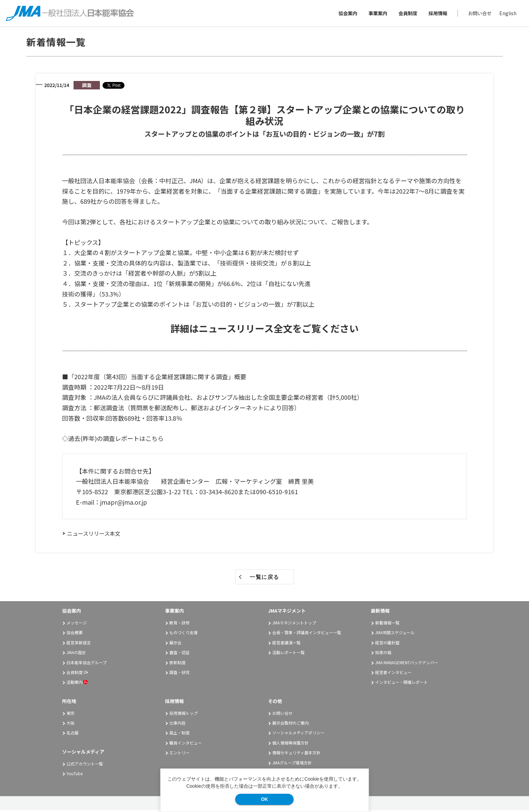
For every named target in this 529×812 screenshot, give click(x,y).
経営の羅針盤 (387, 645)
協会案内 (347, 14)
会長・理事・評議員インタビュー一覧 (307, 634)
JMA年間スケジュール (395, 634)
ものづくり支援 (184, 634)
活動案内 (77, 684)
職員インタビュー (186, 745)
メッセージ (77, 625)
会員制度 (407, 14)
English (507, 14)
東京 (71, 715)
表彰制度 (177, 664)
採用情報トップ (184, 715)
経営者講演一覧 (286, 645)
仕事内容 (177, 725)
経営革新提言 (79, 645)
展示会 (175, 645)
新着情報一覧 (387, 625)
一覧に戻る (264, 579)
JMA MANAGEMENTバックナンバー (407, 664)
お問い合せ (479, 14)
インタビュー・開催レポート (401, 684)
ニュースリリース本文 (94, 535)
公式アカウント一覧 (85, 765)
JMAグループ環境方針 (292, 764)
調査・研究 (179, 674)
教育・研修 (179, 625)
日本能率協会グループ (87, 664)
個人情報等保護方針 (290, 745)
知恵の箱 (383, 654)
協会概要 (75, 634)
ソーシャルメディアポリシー (298, 735)
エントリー (179, 754)
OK (264, 799)
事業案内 (377, 14)
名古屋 (73, 735)
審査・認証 (179, 654)
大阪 (71, 725)
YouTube (75, 775)
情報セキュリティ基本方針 (296, 754)
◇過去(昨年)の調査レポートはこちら (113, 440)
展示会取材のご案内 (290, 725)
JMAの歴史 (76, 654)
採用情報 (437, 14)
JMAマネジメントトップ (294, 625)
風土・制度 (179, 735)
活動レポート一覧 (288, 654)
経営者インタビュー (393, 674)
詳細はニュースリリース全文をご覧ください (264, 330)
